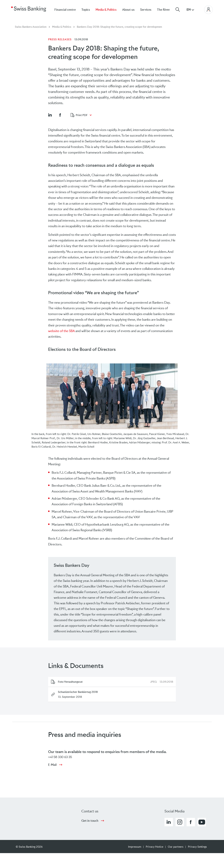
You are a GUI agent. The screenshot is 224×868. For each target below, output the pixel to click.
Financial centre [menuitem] (65, 10)
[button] (50, 115)
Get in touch (90, 821)
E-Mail (52, 765)
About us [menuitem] (128, 10)
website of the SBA (61, 331)
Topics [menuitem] (86, 10)
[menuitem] (166, 10)
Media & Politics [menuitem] (106, 10)
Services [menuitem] (146, 10)
